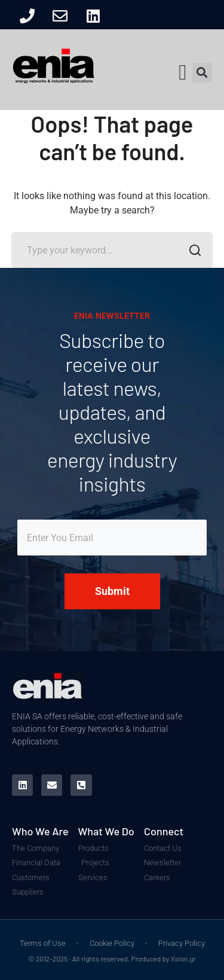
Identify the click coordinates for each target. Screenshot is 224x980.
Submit (112, 591)
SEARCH (191, 252)
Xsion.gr (183, 958)
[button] (182, 72)
